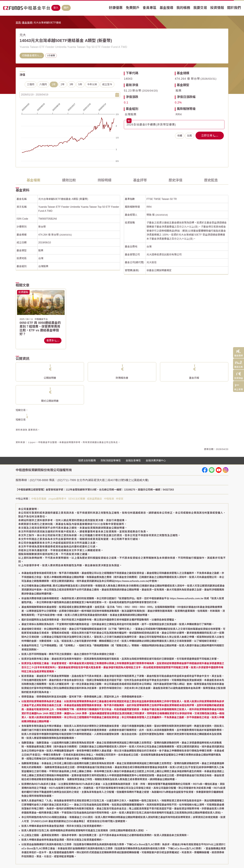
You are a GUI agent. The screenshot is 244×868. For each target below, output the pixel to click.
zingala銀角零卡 (57, 499)
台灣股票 (131, 114)
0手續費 (51, 56)
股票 (179, 91)
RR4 (179, 114)
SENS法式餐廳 (77, 499)
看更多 (53, 340)
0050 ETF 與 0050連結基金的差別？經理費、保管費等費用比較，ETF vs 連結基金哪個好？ (40, 328)
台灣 (41, 258)
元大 (23, 35)
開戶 (66, 8)
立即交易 (210, 136)
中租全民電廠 (39, 499)
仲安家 (120, 499)
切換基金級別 (32, 55)
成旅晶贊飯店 (94, 499)
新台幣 (42, 227)
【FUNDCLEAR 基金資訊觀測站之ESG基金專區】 (58, 821)
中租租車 (109, 499)
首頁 (18, 23)
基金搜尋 (27, 23)
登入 (56, 8)
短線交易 (21, 420)
